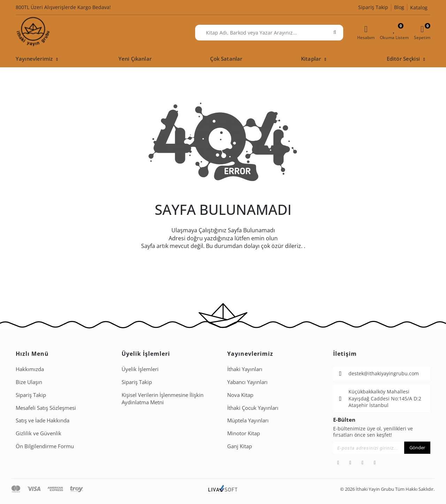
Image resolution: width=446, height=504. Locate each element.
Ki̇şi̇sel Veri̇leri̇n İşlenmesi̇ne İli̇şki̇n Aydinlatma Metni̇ (163, 398)
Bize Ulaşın (29, 382)
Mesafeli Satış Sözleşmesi (46, 408)
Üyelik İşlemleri (140, 369)
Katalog (419, 7)
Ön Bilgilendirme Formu (45, 446)
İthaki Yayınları (245, 369)
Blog (399, 7)
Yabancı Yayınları (247, 382)
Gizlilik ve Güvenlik (39, 433)
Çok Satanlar (226, 59)
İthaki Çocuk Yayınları (253, 408)
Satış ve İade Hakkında (43, 420)
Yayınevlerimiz (34, 59)
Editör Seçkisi (403, 59)
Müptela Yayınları (248, 420)
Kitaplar (311, 59)
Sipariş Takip (373, 7)
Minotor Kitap (244, 433)
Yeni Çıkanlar (135, 59)
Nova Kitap (240, 395)
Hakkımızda (30, 369)
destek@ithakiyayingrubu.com (384, 373)
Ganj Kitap (240, 446)
